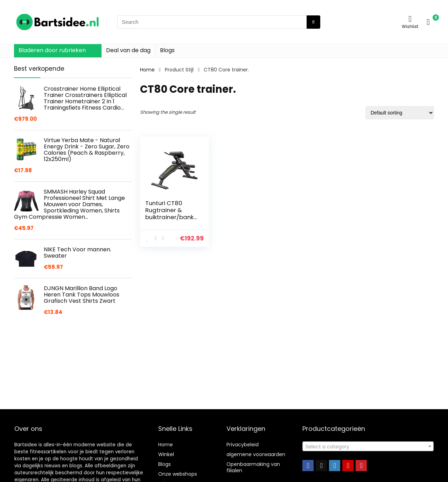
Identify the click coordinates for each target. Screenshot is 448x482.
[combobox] (368, 446)
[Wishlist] (410, 19)
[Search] (313, 22)
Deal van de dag (128, 50)
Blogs (167, 50)
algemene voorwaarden (256, 454)
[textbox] (368, 447)
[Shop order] (400, 113)
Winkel (166, 454)
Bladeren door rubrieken (52, 50)
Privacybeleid (243, 445)
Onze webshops (178, 474)
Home (147, 70)
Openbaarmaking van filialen (253, 467)
